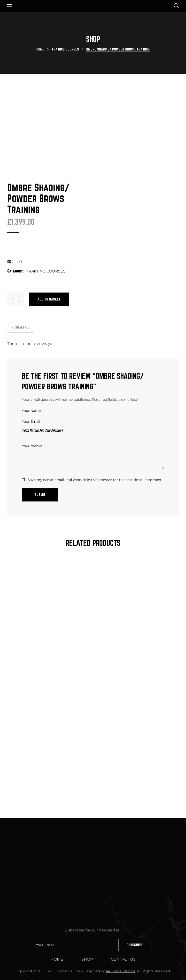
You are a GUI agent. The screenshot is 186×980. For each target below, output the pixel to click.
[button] (176, 6)
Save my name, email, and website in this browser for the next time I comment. (95, 453)
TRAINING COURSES (65, 49)
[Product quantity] (13, 272)
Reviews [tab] (21, 300)
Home (40, 49)
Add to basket (49, 272)
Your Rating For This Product (42, 404)
